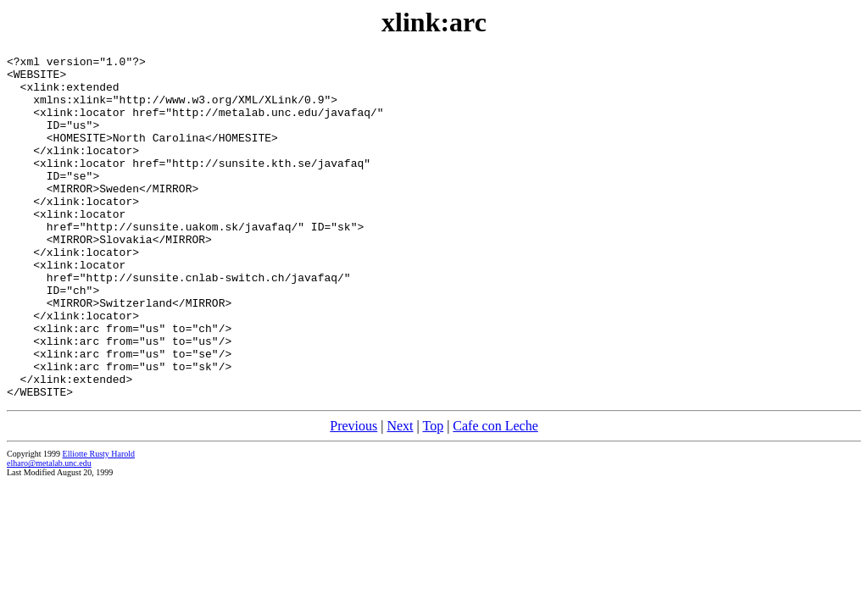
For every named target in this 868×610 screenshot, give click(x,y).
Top (433, 494)
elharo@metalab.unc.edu (49, 532)
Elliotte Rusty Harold (99, 522)
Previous (353, 494)
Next (400, 494)
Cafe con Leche (495, 494)
